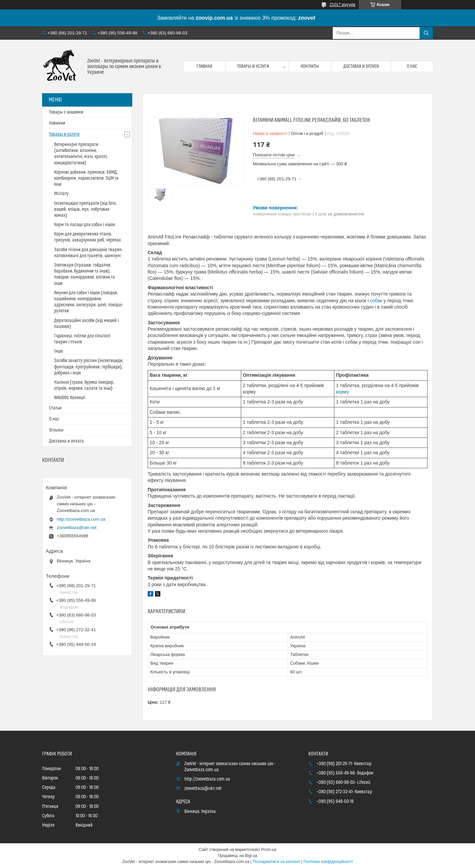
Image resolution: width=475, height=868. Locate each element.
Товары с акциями (66, 112)
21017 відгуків (343, 5)
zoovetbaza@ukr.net (77, 528)
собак (376, 301)
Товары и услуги (253, 66)
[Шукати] (426, 33)
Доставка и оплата (361, 66)
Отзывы (56, 430)
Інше (58, 351)
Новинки (57, 123)
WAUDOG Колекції (70, 398)
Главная (204, 66)
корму (343, 392)
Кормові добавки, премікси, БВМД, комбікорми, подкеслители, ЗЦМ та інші (86, 178)
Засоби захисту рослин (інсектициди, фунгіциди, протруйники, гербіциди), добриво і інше (89, 367)
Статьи (55, 408)
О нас (412, 66)
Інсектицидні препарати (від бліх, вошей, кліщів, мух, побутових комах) (86, 209)
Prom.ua (269, 850)
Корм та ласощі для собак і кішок (85, 225)
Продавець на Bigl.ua (237, 856)
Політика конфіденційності (328, 862)
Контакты (310, 66)
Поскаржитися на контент (276, 862)
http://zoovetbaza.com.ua (81, 519)
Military (61, 194)
